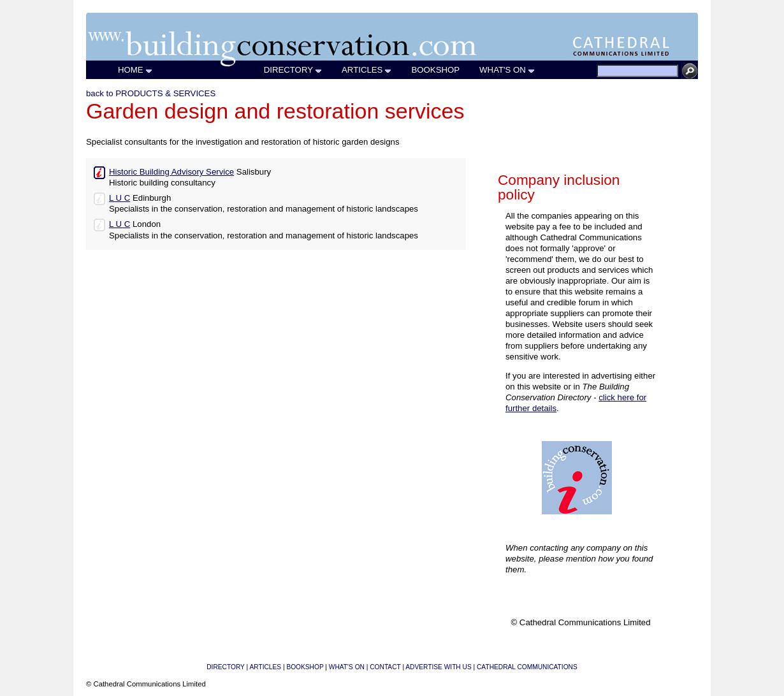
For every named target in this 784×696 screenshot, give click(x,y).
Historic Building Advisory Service (171, 172)
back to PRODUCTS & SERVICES (151, 93)
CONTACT (385, 667)
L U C (120, 198)
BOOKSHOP (436, 70)
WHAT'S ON (507, 70)
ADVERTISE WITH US (438, 667)
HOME (135, 70)
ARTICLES (367, 70)
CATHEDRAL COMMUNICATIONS (527, 667)
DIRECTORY (293, 70)
